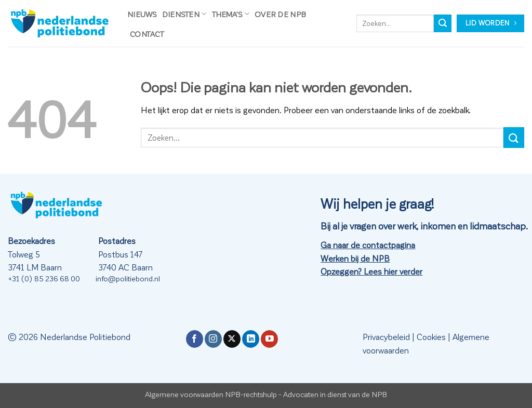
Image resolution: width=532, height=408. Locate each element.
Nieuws (142, 14)
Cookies (431, 337)
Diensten (184, 14)
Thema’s (231, 14)
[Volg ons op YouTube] (269, 339)
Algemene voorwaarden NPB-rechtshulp (211, 394)
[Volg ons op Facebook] (195, 339)
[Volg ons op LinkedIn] (251, 339)
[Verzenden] (443, 23)
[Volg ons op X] (232, 339)
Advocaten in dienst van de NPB (335, 394)
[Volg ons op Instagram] (213, 339)
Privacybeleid (386, 337)
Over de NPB (280, 14)
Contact (147, 34)
